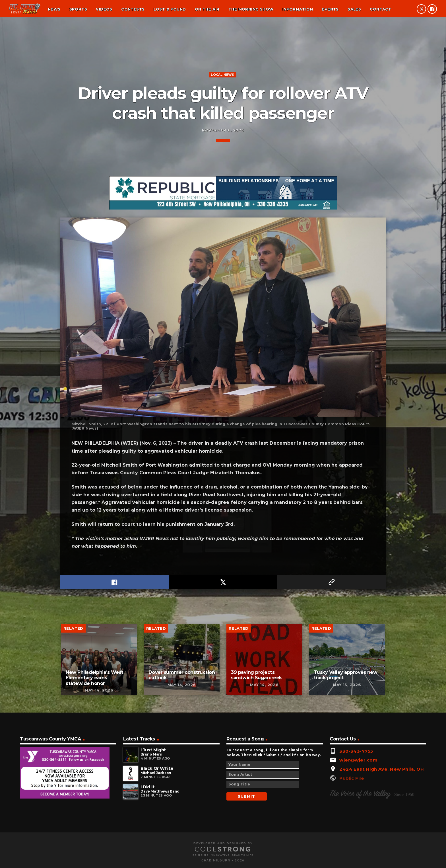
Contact (380, 9)
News (54, 9)
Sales (354, 9)
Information (298, 9)
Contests (133, 9)
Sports (78, 9)
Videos (104, 9)
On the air (207, 9)
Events (330, 9)
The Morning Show (251, 9)
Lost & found (170, 9)
